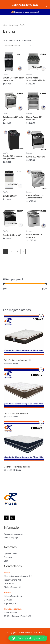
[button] (28, 638)
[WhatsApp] (12, 518)
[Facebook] (6, 518)
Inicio (5, 25)
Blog (6, 561)
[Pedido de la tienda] (17, 46)
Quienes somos (11, 554)
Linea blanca (13, 25)
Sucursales (9, 557)
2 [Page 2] (11, 252)
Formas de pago (11, 538)
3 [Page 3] (17, 252)
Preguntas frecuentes (14, 534)
